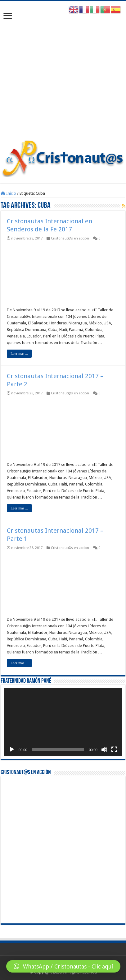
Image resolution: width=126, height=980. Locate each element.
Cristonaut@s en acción (70, 238)
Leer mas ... (19, 354)
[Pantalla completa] (114, 750)
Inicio (8, 193)
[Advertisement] (63, 73)
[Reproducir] (12, 750)
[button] (63, 966)
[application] (63, 722)
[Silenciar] (104, 750)
